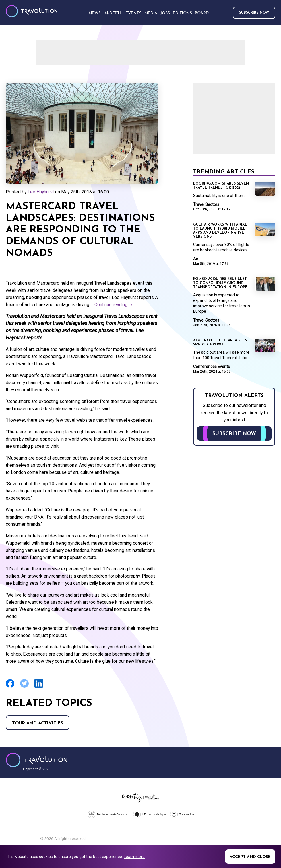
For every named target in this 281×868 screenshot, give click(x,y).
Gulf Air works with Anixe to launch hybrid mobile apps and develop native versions (220, 231)
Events (133, 13)
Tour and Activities (38, 723)
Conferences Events (212, 367)
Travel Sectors (206, 204)
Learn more (134, 857)
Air (196, 259)
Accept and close (250, 857)
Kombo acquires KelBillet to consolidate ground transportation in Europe (220, 283)
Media (151, 13)
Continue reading (114, 305)
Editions (182, 13)
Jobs (165, 13)
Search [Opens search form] (222, 12)
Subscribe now (254, 13)
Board (202, 13)
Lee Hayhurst (41, 192)
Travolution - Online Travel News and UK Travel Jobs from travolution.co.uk (37, 760)
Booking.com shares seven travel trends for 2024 (221, 186)
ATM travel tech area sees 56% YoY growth (220, 343)
